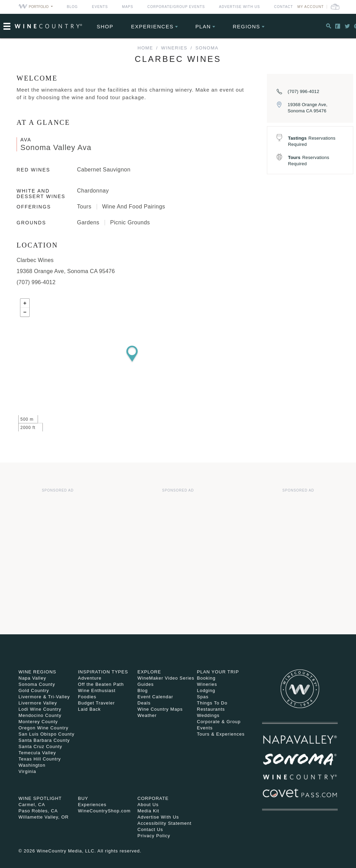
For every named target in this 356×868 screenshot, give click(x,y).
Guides (146, 684)
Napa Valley (32, 678)
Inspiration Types (103, 672)
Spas (203, 697)
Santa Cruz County (41, 746)
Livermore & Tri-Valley (44, 697)
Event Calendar (155, 697)
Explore (149, 672)
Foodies (87, 697)
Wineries (174, 48)
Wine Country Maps (160, 709)
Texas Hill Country (40, 759)
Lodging (206, 690)
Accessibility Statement (165, 823)
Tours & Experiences (221, 734)
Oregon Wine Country (44, 728)
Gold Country (34, 690)
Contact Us (150, 829)
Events (100, 7)
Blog (73, 7)
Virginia (27, 771)
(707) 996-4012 (304, 91)
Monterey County (38, 722)
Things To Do (212, 703)
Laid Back (89, 709)
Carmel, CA (32, 805)
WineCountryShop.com (104, 811)
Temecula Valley (37, 753)
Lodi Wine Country (40, 709)
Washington (32, 765)
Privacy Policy (154, 836)
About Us (148, 805)
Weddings (208, 715)
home (145, 48)
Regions (247, 26)
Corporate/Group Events (176, 7)
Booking (206, 678)
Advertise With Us (239, 7)
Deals (144, 703)
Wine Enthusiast (97, 690)
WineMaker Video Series (166, 678)
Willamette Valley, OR (44, 817)
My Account (311, 7)
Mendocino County (40, 715)
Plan (203, 26)
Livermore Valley (38, 703)
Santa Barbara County (44, 740)
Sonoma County (37, 684)
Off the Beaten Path (101, 684)
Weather (147, 715)
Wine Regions (38, 672)
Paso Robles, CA (38, 811)
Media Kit (148, 811)
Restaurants (211, 709)
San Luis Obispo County (47, 734)
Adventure (90, 678)
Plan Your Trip (218, 672)
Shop (105, 26)
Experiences (152, 26)
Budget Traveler (97, 703)
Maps (127, 7)
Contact (284, 7)
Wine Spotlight (40, 798)
